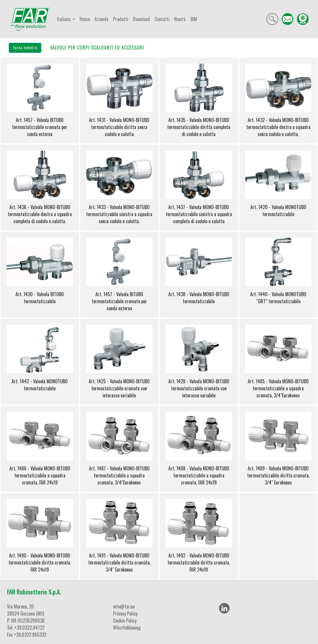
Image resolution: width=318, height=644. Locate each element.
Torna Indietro (25, 48)
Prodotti (121, 19)
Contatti (162, 19)
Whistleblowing (127, 628)
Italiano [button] (64, 19)
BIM (194, 19)
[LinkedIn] (224, 608)
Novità (180, 19)
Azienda (101, 19)
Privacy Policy (125, 614)
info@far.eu (124, 606)
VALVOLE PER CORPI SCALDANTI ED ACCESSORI (97, 48)
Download (141, 19)
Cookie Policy (125, 621)
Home (85, 19)
